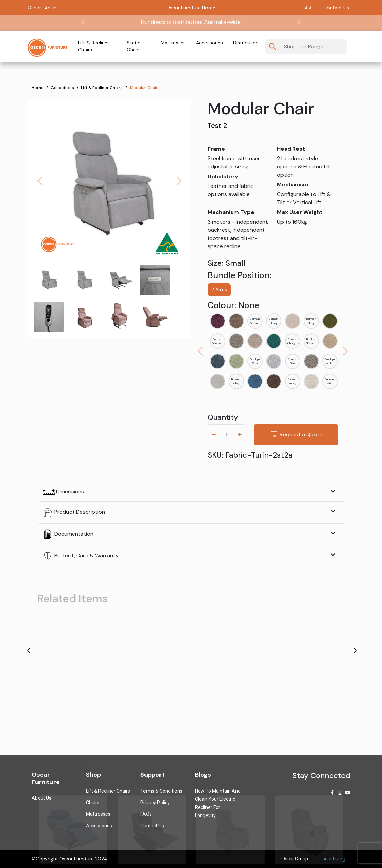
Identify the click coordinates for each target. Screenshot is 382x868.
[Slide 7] (155, 317)
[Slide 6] (120, 317)
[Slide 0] (49, 280)
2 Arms (219, 289)
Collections (62, 88)
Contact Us (336, 8)
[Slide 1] (84, 280)
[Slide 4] (49, 317)
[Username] (313, 47)
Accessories (209, 43)
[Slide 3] (155, 280)
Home (38, 88)
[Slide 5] (84, 317)
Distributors (246, 43)
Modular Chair (144, 88)
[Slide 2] (120, 280)
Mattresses (173, 43)
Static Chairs (134, 46)
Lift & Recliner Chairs (94, 46)
